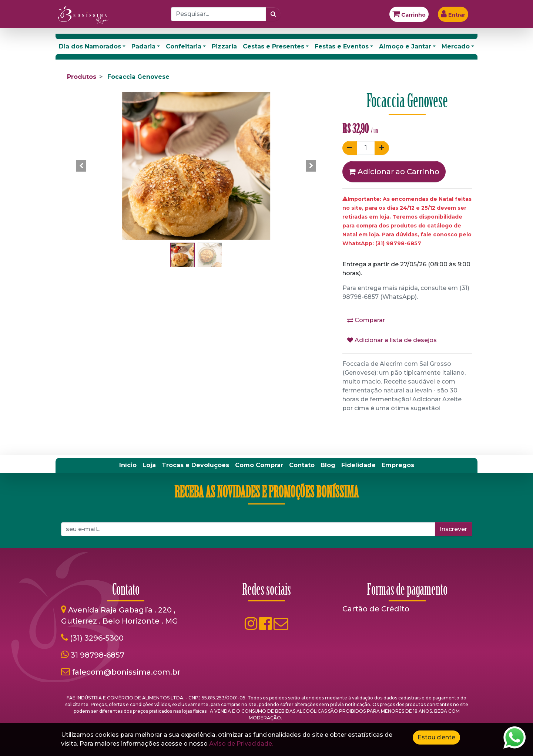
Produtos (82, 77)
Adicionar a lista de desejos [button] (392, 340)
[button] (81, 166)
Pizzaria (224, 46)
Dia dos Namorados (90, 46)
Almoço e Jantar (405, 46)
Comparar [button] (366, 320)
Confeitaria (184, 46)
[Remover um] (350, 148)
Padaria (143, 46)
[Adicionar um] (382, 148)
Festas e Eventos (342, 46)
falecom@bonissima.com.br (126, 672)
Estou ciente (436, 737)
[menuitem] (128, 465)
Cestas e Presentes (274, 46)
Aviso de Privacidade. (241, 744)
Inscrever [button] (453, 529)
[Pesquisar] (273, 14)
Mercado (456, 46)
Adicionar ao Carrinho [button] (394, 172)
